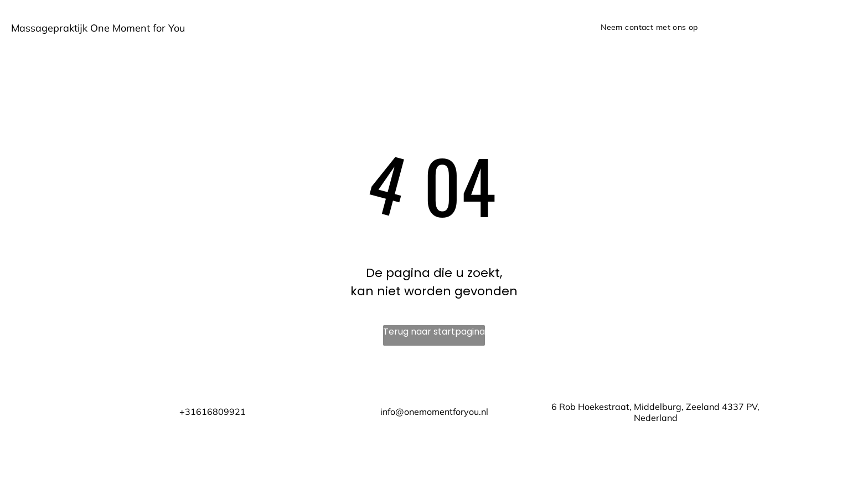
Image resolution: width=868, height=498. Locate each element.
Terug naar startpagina (434, 332)
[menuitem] (649, 27)
